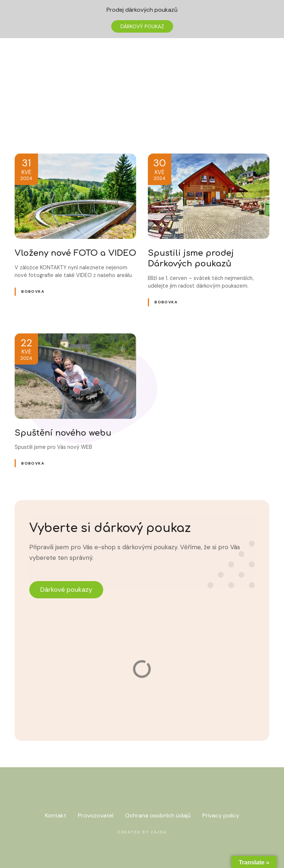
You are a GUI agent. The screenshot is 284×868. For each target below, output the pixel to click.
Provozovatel (96, 815)
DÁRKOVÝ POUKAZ (142, 26)
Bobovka (33, 291)
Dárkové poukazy (66, 590)
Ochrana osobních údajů (158, 815)
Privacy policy (221, 815)
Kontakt (56, 815)
